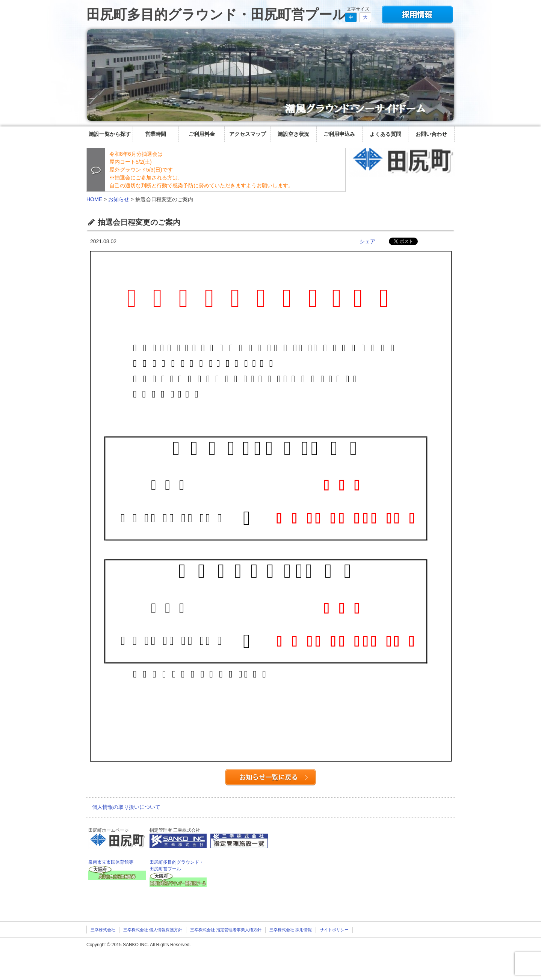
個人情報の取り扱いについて (126, 807)
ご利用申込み (339, 134)
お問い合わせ (431, 134)
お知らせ (119, 199)
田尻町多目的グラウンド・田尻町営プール (216, 14)
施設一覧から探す (110, 134)
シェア (367, 241)
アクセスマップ (248, 134)
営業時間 (156, 134)
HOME (94, 199)
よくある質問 (385, 134)
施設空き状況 (293, 134)
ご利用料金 (202, 134)
